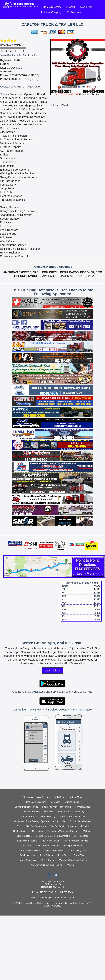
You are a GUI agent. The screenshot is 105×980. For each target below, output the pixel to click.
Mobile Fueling (48, 817)
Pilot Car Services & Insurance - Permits (69, 826)
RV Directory (74, 12)
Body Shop (59, 797)
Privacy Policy (62, 903)
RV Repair (87, 831)
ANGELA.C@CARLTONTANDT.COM (20, 87)
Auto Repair (27, 797)
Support (71, 7)
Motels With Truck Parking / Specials (31, 821)
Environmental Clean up (26, 807)
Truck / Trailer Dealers (29, 850)
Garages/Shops (83, 807)
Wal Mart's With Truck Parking (73, 860)
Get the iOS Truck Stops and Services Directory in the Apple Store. (52, 710)
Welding (71, 865)
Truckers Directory (51, 7)
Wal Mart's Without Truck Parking (46, 865)
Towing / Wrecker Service (76, 841)
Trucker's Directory (38, 898)
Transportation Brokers (75, 846)
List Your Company (51, 12)
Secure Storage (24, 836)
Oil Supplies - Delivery (80, 821)
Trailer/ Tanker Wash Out (48, 846)
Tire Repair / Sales (50, 841)
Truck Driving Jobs (77, 850)
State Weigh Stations (27, 841)
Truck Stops (64, 855)
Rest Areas (37, 831)
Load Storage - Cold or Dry (71, 812)
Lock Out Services (28, 817)
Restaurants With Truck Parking (62, 831)
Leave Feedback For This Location (19, 55)
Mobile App (86, 7)
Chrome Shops (72, 802)
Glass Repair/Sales (30, 812)
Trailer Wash (25, 846)
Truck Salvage (47, 855)
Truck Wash (79, 855)
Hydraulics (49, 812)
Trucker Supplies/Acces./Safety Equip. (36, 860)
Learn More (52, 670)
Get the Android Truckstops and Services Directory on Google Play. (52, 692)
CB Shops (55, 802)
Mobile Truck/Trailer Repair (73, 817)
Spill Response (81, 836)
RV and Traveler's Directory (62, 898)
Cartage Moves (76, 797)
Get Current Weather (60, 105)
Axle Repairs (43, 797)
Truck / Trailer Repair (54, 850)
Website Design (78, 903)
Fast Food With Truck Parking (57, 807)
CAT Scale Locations (36, 802)
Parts (19, 826)
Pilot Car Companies (36, 826)
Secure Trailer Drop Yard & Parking (53, 836)
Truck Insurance (28, 855)
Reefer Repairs (21, 831)
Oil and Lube (59, 821)
